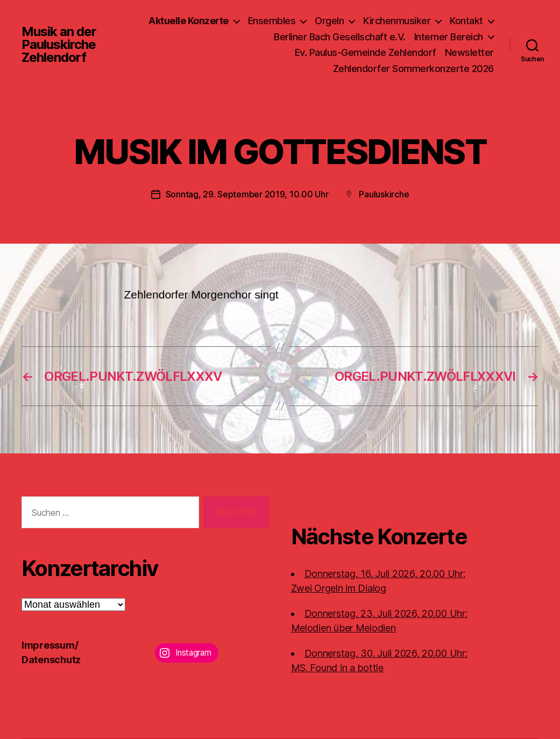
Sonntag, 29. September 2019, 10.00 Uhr (247, 194)
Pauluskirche (384, 194)
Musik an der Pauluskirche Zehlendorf (59, 45)
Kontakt (466, 21)
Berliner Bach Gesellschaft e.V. (340, 37)
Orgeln (329, 21)
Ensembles (272, 21)
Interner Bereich (449, 37)
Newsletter (469, 52)
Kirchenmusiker (397, 21)
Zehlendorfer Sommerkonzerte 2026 (413, 69)
